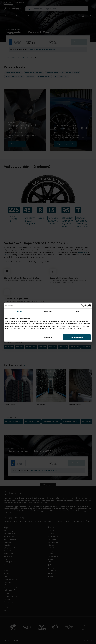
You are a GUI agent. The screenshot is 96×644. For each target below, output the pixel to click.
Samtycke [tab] (19, 311)
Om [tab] (77, 311)
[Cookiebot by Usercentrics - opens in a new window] (82, 305)
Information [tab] (48, 311)
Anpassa (48, 337)
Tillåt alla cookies (77, 337)
